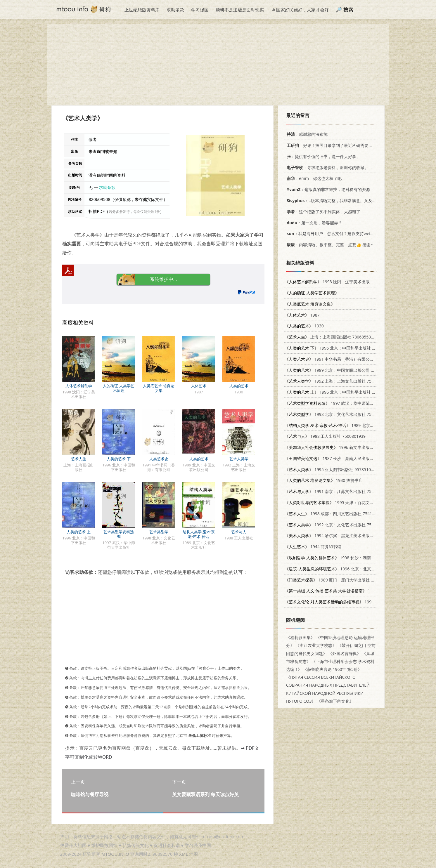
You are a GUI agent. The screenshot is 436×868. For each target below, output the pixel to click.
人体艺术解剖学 (79, 386)
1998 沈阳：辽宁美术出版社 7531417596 (341, 282)
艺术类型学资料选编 (119, 534)
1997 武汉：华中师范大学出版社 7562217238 (350, 403)
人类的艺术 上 (78, 532)
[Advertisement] (218, 65)
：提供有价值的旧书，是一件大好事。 (322, 156)
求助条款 (175, 10)
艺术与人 (239, 532)
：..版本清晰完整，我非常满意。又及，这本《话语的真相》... (351, 200)
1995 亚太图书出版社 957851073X (331, 469)
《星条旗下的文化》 (335, 701)
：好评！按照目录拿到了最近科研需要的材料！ (335, 145)
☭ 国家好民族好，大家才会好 (300, 10)
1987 (302, 315)
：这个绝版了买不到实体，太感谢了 (322, 212)
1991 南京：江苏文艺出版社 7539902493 (337, 491)
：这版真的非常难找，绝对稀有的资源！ (329, 189)
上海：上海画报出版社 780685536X (330, 337)
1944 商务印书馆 (313, 547)
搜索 (348, 9)
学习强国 (200, 10)
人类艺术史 (159, 459)
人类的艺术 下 (118, 459)
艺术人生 (79, 459)
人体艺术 (199, 386)
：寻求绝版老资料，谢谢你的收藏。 (327, 167)
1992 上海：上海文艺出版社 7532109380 (337, 381)
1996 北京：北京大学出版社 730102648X (350, 569)
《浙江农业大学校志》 (316, 645)
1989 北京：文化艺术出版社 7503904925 (356, 425)
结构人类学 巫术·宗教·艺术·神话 (199, 534)
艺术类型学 (159, 532)
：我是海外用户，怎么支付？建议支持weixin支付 (334, 234)
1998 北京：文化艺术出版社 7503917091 (337, 414)
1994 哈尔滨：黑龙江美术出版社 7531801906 (341, 535)
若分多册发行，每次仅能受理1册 (134, 212)
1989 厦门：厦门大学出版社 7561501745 (339, 580)
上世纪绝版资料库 (142, 10)
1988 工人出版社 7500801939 (325, 436)
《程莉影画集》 (300, 637)
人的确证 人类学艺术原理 (118, 388)
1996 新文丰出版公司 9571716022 (344, 447)
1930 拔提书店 (324, 480)
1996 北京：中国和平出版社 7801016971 (340, 348)
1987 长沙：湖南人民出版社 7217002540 (341, 458)
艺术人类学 (239, 459)
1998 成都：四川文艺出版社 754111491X (335, 514)
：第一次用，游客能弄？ (313, 223)
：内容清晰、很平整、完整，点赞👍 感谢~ (329, 245)
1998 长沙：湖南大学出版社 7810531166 (350, 558)
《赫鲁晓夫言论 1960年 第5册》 (332, 669)
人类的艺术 (239, 386)
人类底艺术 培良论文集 (159, 388)
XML (184, 854)
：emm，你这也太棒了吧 (313, 178)
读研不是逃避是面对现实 (240, 10)
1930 (304, 326)
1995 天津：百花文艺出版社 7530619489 (348, 502)
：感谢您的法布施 (306, 134)
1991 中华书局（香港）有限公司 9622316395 (341, 359)
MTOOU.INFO (115, 854)
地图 (193, 854)
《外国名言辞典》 (345, 653)
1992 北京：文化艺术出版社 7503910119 (337, 525)
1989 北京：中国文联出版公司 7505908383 (339, 370)
